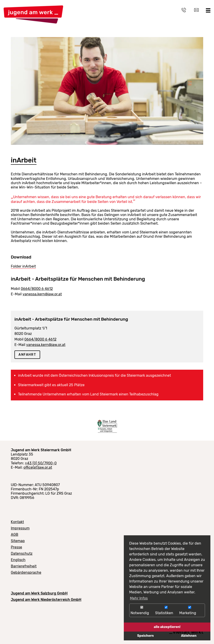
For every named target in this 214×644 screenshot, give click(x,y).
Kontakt (17, 522)
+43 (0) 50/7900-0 (41, 463)
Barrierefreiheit (24, 566)
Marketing (190, 610)
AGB (15, 535)
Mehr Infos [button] (139, 598)
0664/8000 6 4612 (37, 289)
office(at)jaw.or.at (38, 467)
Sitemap (18, 541)
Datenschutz (22, 554)
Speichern (145, 636)
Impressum (20, 528)
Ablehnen (189, 636)
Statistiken (166, 610)
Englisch (18, 560)
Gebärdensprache (26, 572)
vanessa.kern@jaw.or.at (42, 294)
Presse (16, 547)
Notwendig (142, 610)
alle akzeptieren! (167, 627)
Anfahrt (27, 355)
